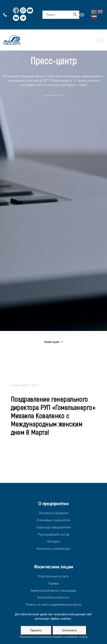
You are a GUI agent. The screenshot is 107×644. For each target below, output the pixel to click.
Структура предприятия (54, 528)
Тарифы (53, 584)
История (53, 542)
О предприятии (53, 504)
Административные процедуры (54, 591)
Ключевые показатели (53, 520)
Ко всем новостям (23, 446)
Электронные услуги (53, 577)
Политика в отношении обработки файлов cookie (53, 637)
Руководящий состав (53, 535)
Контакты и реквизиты (54, 549)
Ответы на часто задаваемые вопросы (53, 605)
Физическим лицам (54, 567)
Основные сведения (53, 513)
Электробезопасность (53, 598)
